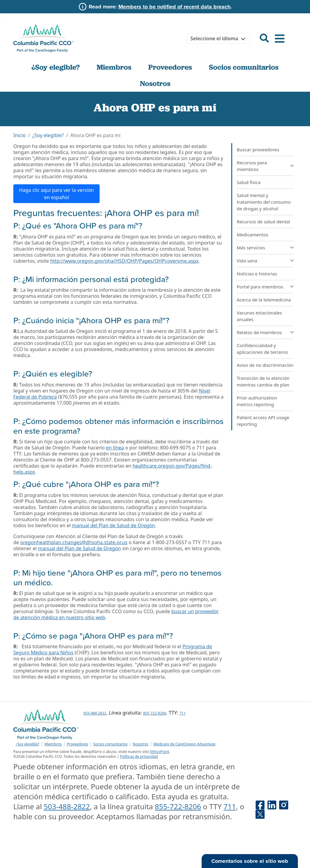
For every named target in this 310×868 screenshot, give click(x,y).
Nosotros (155, 84)
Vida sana (247, 261)
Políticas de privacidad (139, 756)
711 (183, 713)
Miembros (114, 67)
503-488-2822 (95, 713)
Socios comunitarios (244, 67)
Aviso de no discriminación (265, 365)
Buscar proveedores (258, 150)
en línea (115, 448)
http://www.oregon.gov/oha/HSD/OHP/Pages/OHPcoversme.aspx (124, 261)
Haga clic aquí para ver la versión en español (56, 194)
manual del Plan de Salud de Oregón (114, 525)
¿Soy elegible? (56, 67)
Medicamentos (252, 235)
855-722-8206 (154, 713)
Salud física (249, 182)
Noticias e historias (257, 274)
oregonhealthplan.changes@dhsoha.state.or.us (74, 542)
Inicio (20, 135)
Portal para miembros (260, 287)
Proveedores (170, 67)
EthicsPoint (160, 752)
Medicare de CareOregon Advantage (185, 744)
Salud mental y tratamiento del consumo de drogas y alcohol (264, 202)
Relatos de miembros (259, 332)
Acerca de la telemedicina (264, 300)
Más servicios (251, 248)
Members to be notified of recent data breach (174, 7)
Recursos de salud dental (263, 222)
